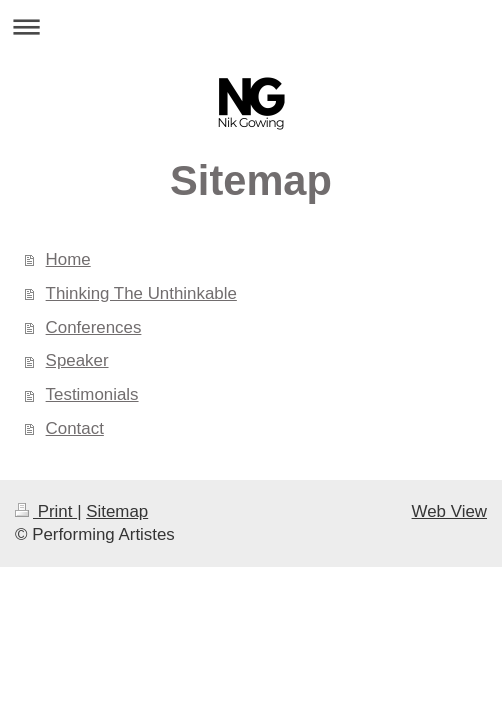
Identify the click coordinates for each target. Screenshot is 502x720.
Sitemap (117, 511)
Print (46, 511)
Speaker (77, 360)
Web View (449, 511)
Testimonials (92, 394)
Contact (75, 428)
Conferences (94, 327)
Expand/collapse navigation (251, 26)
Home (68, 259)
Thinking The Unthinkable (141, 293)
